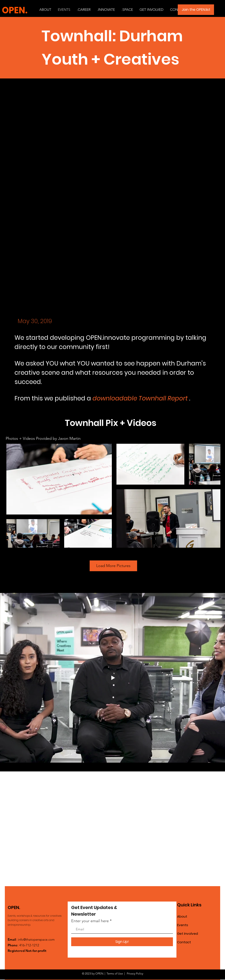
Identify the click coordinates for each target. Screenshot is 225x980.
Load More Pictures (113, 566)
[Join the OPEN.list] (196, 10)
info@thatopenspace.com (36, 939)
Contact (184, 942)
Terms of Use (115, 974)
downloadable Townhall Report (140, 398)
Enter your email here (90, 921)
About (182, 916)
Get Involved (188, 934)
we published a (68, 398)
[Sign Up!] (122, 942)
